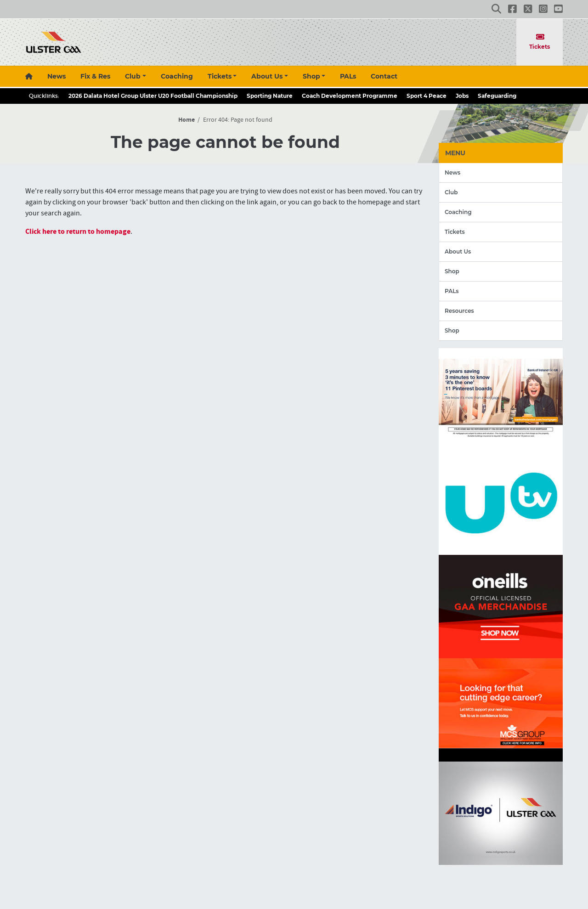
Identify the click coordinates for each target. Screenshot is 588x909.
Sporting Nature (270, 96)
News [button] (57, 76)
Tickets (540, 42)
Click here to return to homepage (78, 231)
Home (187, 120)
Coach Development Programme (350, 96)
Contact (384, 76)
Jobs (462, 96)
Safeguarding (497, 96)
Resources (459, 311)
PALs (348, 76)
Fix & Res (95, 76)
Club (133, 76)
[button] (496, 9)
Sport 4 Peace (427, 96)
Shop (311, 76)
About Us (267, 76)
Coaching (177, 76)
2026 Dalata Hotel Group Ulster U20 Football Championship (153, 96)
